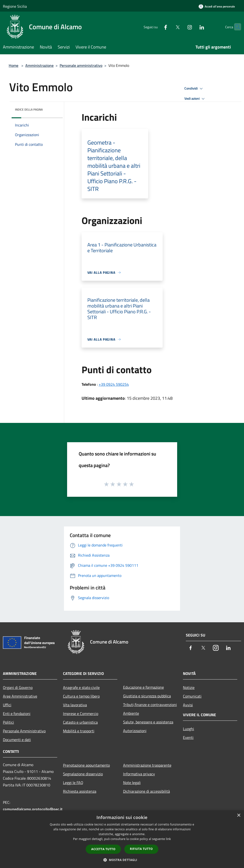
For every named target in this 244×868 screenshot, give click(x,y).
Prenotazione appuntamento (86, 765)
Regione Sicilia (15, 6)
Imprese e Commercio (81, 714)
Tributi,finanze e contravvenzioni (150, 705)
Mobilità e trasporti (79, 731)
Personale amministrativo (81, 65)
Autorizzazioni (135, 731)
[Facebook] (156, 27)
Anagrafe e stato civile (81, 687)
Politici (8, 722)
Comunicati (192, 696)
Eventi (188, 737)
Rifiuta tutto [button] (141, 849)
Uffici (7, 705)
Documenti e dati (17, 740)
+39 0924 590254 (114, 384)
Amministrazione (39, 65)
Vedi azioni (195, 99)
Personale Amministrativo (24, 731)
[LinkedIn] (192, 27)
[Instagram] (180, 27)
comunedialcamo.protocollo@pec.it (33, 809)
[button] (122, 860)
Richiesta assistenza (80, 791)
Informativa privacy (139, 774)
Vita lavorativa (75, 705)
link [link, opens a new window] (168, 839)
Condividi (194, 89)
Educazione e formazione (143, 687)
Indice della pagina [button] (29, 109)
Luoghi (188, 729)
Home (14, 65)
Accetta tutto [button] (103, 849)
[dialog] (122, 839)
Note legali (132, 783)
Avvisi (188, 705)
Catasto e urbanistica (80, 722)
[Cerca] (235, 27)
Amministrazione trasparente (147, 765)
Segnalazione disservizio (83, 774)
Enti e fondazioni (17, 714)
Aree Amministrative (20, 696)
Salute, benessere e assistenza (148, 722)
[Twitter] (168, 27)
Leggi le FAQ (73, 783)
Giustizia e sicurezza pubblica (147, 696)
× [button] (239, 815)
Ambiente (131, 713)
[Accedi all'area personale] (217, 6)
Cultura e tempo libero (81, 696)
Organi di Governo (18, 687)
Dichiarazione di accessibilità (146, 791)
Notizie (189, 687)
